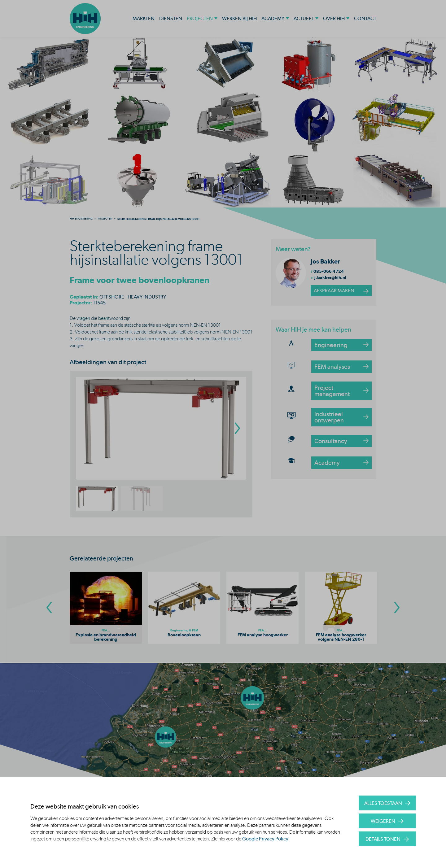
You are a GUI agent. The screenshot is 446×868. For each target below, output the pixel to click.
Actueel (304, 18)
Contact (365, 18)
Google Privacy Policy (265, 839)
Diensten (171, 18)
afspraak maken (334, 291)
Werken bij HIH (239, 18)
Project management (332, 391)
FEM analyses (332, 367)
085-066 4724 (329, 271)
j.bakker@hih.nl (330, 277)
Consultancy (331, 441)
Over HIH (334, 18)
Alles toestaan (383, 803)
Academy (273, 18)
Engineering (331, 345)
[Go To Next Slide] (397, 608)
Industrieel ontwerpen (329, 417)
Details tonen (383, 839)
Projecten (200, 18)
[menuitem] (81, 219)
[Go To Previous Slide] (49, 608)
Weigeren (383, 821)
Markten (144, 18)
